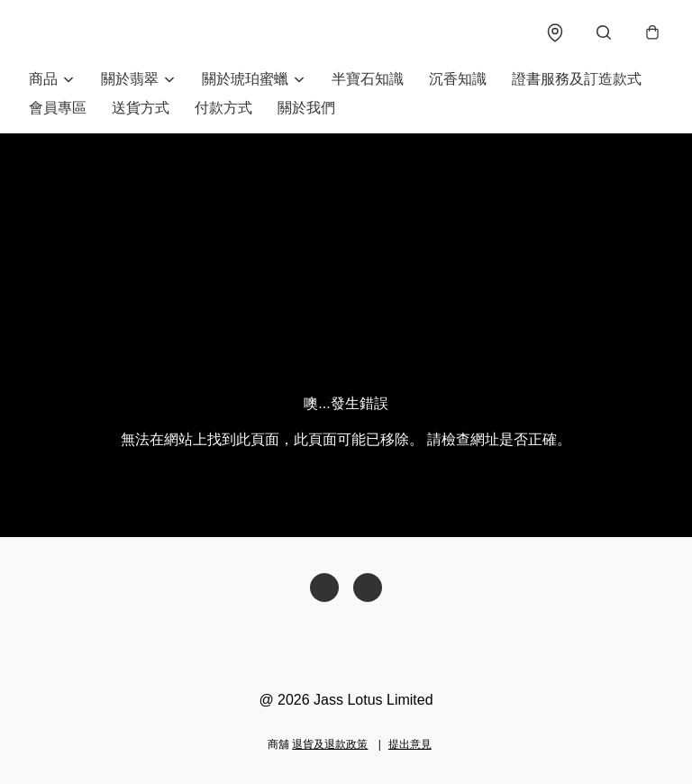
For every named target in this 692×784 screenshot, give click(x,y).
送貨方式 (141, 108)
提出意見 (410, 744)
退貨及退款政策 (330, 744)
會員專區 (58, 108)
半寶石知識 (368, 79)
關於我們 (306, 108)
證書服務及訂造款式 (577, 79)
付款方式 (223, 108)
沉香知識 (458, 79)
